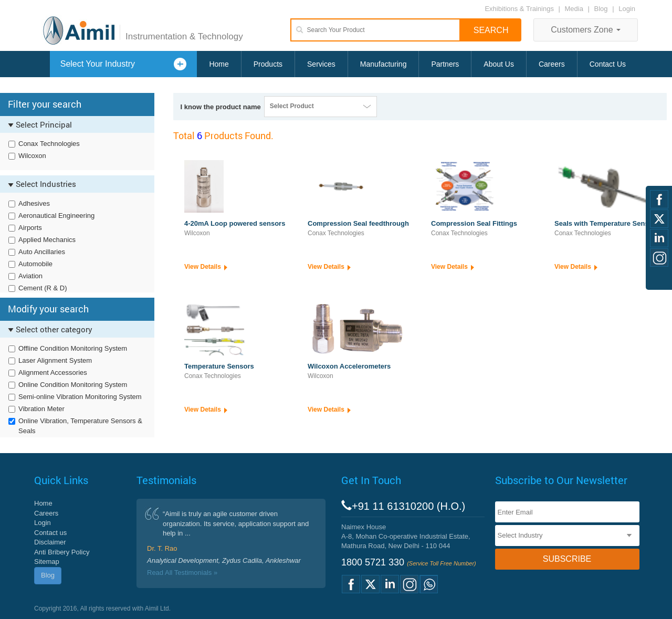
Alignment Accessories (53, 373)
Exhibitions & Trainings (519, 9)
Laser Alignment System (55, 360)
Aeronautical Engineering (56, 216)
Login (627, 9)
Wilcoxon (32, 156)
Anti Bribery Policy (62, 552)
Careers (552, 64)
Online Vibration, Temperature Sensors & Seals (80, 426)
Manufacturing (384, 64)
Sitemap (47, 562)
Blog (601, 9)
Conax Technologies (49, 144)
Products (268, 64)
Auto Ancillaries (42, 252)
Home (219, 64)
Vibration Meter (41, 409)
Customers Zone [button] (586, 30)
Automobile (35, 264)
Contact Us (608, 64)
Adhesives (34, 203)
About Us (499, 64)
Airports (30, 228)
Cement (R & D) (43, 288)
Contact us (50, 533)
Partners (445, 64)
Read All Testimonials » (182, 573)
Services (321, 64)
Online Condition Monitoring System (73, 385)
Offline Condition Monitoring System (73, 348)
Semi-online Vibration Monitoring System (80, 397)
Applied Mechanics (47, 240)
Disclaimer (50, 542)
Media (575, 9)
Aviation (30, 276)
